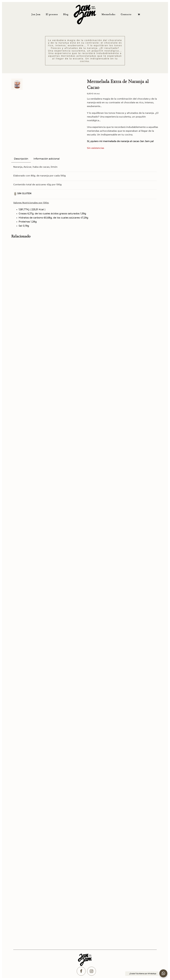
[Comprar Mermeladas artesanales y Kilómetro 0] (85, 15)
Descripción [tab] (21, 159)
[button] (163, 973)
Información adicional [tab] (47, 159)
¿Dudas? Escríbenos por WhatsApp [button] (143, 974)
